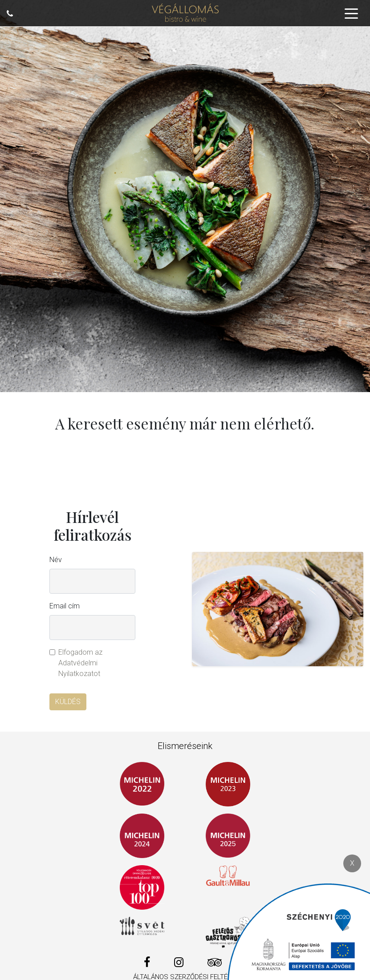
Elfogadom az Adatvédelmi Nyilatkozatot (80, 663)
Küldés (68, 702)
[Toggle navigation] (351, 13)
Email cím (65, 606)
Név (56, 560)
